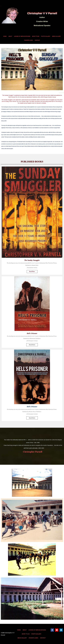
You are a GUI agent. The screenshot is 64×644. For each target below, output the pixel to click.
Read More (32, 272)
